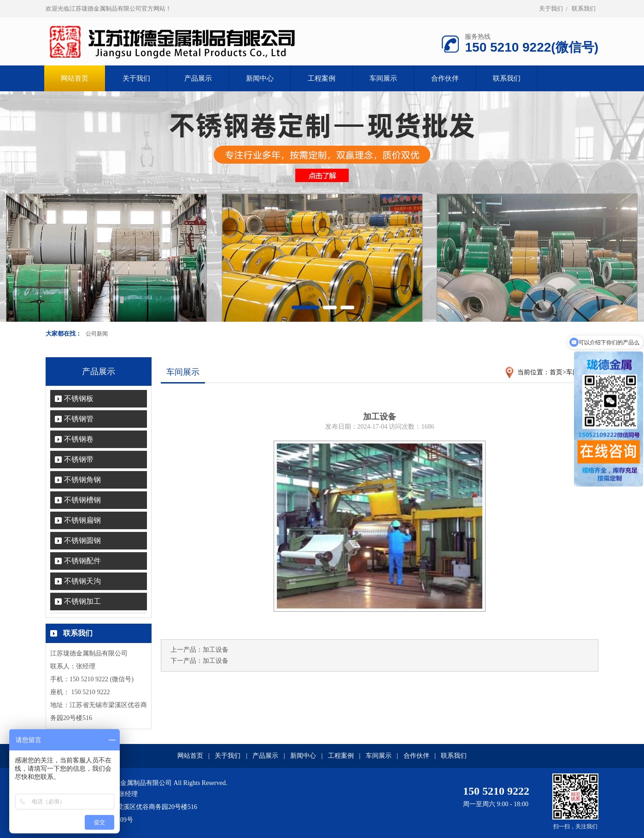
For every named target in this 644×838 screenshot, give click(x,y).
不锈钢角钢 (82, 480)
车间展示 (383, 78)
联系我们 (584, 9)
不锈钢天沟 (82, 581)
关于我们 (551, 9)
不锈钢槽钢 (82, 500)
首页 (556, 372)
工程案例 (322, 78)
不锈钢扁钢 (82, 520)
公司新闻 (97, 334)
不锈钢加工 (82, 601)
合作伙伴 (445, 78)
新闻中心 (260, 78)
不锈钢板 (79, 398)
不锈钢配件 (82, 561)
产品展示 (198, 78)
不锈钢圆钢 (82, 540)
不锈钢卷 (79, 439)
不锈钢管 (79, 419)
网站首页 (190, 756)
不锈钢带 (79, 459)
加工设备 (216, 650)
